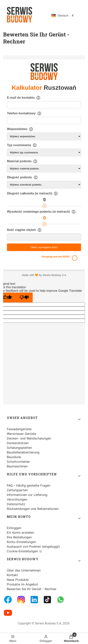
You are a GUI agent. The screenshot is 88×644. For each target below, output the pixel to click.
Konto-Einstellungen (21, 542)
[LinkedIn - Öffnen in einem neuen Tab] (34, 600)
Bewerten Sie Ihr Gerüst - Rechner (32, 589)
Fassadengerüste (19, 429)
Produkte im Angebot (22, 584)
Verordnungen (17, 499)
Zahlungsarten (17, 490)
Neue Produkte (18, 580)
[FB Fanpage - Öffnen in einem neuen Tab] (8, 600)
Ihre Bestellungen (19, 537)
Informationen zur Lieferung (27, 495)
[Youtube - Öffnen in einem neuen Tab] (8, 613)
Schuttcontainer (18, 462)
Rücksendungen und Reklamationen (33, 509)
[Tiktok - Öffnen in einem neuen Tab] (47, 600)
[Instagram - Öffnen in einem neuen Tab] (21, 600)
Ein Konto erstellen (20, 533)
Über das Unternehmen (24, 570)
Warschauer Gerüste (21, 434)
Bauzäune (14, 457)
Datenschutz (16, 504)
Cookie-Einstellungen (23, 551)
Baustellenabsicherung (23, 452)
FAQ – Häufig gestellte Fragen (29, 485)
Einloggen (14, 528)
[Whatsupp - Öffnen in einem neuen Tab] (61, 600)
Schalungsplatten (19, 448)
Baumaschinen (17, 466)
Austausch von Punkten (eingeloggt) (33, 546)
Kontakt (12, 575)
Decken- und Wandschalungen (29, 438)
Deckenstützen (18, 443)
